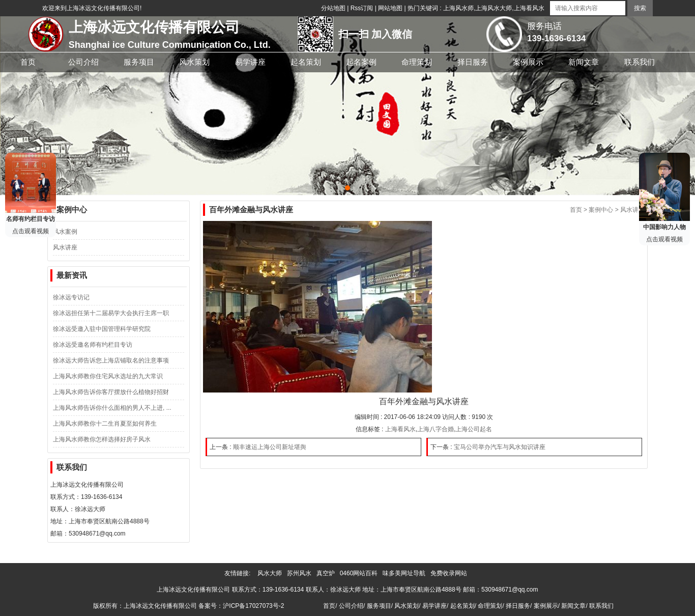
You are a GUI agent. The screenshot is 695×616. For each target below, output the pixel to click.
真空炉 (327, 573)
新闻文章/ (574, 606)
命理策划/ (491, 606)
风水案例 (65, 232)
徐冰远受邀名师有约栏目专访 (93, 345)
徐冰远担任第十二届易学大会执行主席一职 (111, 313)
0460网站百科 (360, 573)
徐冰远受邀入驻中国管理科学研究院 (102, 329)
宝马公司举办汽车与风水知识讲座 (500, 447)
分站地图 (333, 8)
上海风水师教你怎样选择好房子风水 (102, 439)
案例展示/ (547, 606)
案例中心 (601, 210)
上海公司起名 (474, 429)
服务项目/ (380, 606)
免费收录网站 (451, 573)
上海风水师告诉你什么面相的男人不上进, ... (112, 408)
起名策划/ (463, 606)
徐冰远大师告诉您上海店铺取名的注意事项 (111, 360)
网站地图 (390, 8)
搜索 (640, 8)
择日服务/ (519, 606)
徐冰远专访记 (71, 297)
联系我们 (601, 606)
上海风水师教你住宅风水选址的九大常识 (108, 376)
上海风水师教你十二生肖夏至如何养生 (105, 424)
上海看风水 (529, 8)
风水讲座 (65, 247)
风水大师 (271, 573)
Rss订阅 (362, 8)
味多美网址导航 (406, 573)
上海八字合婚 (436, 429)
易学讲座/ (435, 606)
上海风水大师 (494, 8)
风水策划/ (407, 606)
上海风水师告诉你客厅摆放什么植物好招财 (111, 392)
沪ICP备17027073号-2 (253, 606)
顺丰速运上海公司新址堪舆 (270, 447)
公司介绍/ (352, 606)
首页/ (330, 606)
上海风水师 (458, 8)
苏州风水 (301, 573)
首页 (576, 210)
